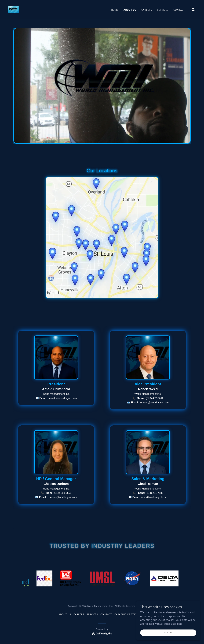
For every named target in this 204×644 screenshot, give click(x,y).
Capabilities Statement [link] (130, 614)
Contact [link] (179, 10)
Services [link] (163, 10)
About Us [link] (130, 10)
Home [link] (115, 10)
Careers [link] (147, 10)
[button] (193, 9)
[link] (13, 9)
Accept (168, 633)
